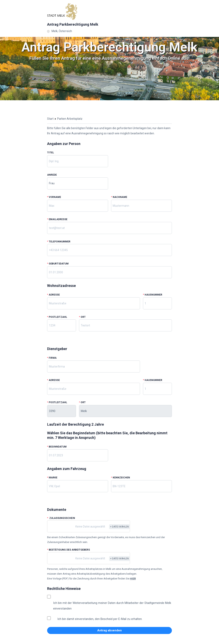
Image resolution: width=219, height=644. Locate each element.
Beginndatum (57, 447)
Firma (52, 358)
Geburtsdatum (58, 264)
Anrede (52, 175)
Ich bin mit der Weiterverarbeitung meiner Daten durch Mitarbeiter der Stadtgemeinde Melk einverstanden (112, 606)
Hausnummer (153, 295)
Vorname (54, 197)
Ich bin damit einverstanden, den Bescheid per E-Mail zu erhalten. (100, 619)
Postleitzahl (57, 317)
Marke (52, 478)
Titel (51, 153)
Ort (82, 317)
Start (50, 119)
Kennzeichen (121, 478)
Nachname (119, 197)
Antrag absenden (109, 630)
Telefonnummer (59, 242)
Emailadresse (57, 219)
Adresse (53, 295)
